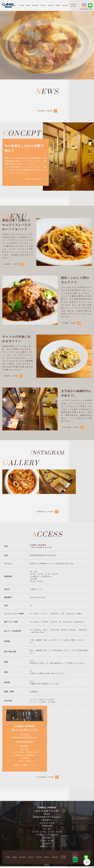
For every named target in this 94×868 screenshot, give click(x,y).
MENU (28, 5)
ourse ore (73, 427)
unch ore (13, 264)
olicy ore (36, 179)
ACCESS (51, 5)
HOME (22, 5)
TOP (86, 862)
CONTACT (66, 5)
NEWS (58, 5)
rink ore (12, 376)
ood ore (71, 323)
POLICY (43, 5)
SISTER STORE (73, 5)
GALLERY (35, 5)
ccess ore (47, 779)
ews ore (47, 111)
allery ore (47, 512)
